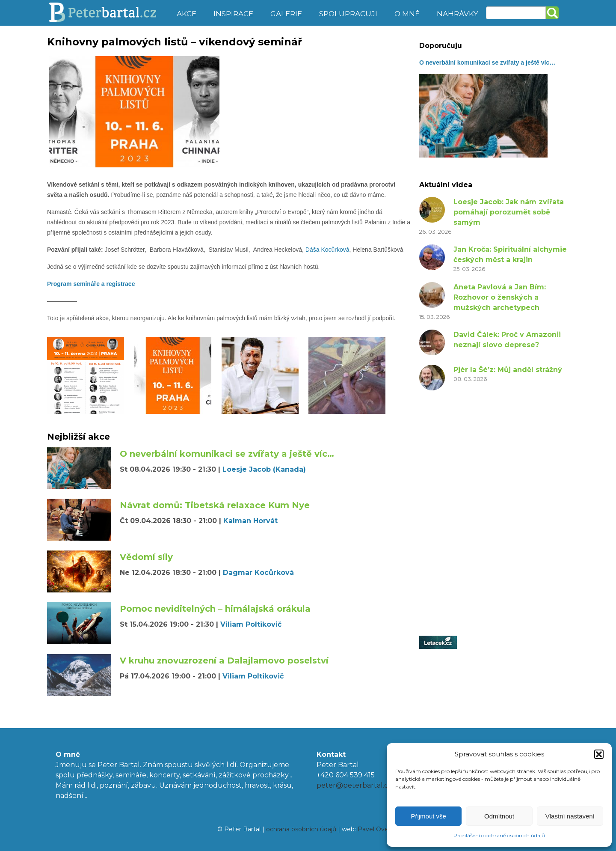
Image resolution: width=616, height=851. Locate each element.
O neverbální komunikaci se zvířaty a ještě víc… (227, 454)
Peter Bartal (108, 13)
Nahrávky (458, 14)
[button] (599, 754)
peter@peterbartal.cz (354, 785)
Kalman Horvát (250, 521)
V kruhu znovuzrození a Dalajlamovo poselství (224, 661)
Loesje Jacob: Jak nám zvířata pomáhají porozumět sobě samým (509, 212)
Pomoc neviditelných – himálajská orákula (215, 609)
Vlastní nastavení (570, 816)
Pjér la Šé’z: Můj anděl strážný (508, 370)
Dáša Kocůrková (327, 250)
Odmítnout (499, 816)
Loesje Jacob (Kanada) (264, 469)
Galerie (286, 14)
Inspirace (233, 14)
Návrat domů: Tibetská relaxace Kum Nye (215, 505)
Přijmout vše (428, 816)
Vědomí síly (146, 557)
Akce (187, 14)
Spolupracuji (348, 14)
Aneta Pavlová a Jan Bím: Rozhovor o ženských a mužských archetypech (500, 297)
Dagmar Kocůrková (258, 573)
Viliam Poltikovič (251, 624)
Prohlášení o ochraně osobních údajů (499, 835)
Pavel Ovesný (378, 829)
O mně (407, 14)
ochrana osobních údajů (301, 829)
